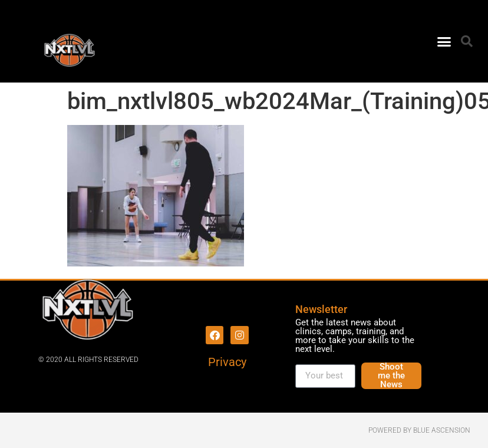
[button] (444, 41)
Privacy (227, 362)
